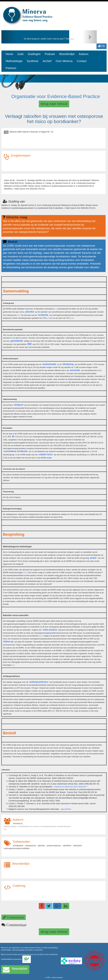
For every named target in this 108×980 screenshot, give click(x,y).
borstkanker (18, 846)
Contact (82, 61)
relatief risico (46, 454)
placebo (30, 312)
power (93, 558)
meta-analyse (50, 630)
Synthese (33, 61)
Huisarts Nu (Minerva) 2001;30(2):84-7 (71, 787)
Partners (11, 68)
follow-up (8, 642)
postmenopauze (54, 846)
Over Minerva (64, 61)
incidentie (43, 315)
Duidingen (34, 54)
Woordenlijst (67, 54)
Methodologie (14, 61)
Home (9, 54)
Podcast (50, 54)
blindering (68, 364)
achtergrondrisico (39, 682)
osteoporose (31, 846)
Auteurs (84, 54)
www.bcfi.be (66, 809)
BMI (29, 344)
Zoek (20, 54)
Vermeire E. (18, 823)
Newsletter (15, 970)
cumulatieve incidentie (15, 451)
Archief (47, 61)
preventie (75, 370)
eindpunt (19, 405)
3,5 (25, 572)
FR (102, 46)
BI (13, 436)
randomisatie (49, 364)
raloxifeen (67, 846)
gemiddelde (17, 341)
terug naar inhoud (54, 104)
